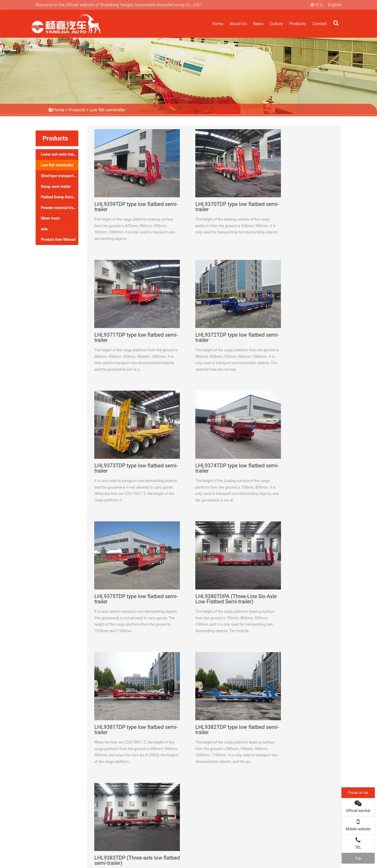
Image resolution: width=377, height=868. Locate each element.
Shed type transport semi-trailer (59, 176)
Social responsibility (131, 783)
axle (44, 229)
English (335, 5)
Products (297, 23)
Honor (121, 769)
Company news (245, 762)
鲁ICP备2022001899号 (273, 853)
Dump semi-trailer (56, 187)
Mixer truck (50, 218)
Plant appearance (129, 776)
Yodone (334, 860)
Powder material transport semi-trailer (59, 208)
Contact (319, 23)
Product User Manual (58, 239)
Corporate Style (128, 797)
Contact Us (54, 742)
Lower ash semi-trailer (59, 154)
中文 (319, 5)
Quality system (127, 790)
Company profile (128, 762)
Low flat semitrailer (107, 110)
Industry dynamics (248, 769)
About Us (236, 23)
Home (215, 23)
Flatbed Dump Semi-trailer (59, 197)
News (257, 23)
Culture (275, 23)
